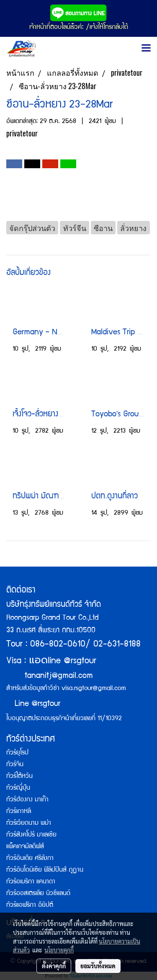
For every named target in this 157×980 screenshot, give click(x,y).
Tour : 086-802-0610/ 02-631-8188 (73, 645)
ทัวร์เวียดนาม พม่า (29, 824)
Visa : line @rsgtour (51, 661)
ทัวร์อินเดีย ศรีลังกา (30, 859)
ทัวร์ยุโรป (17, 753)
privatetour (22, 133)
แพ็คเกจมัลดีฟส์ (25, 847)
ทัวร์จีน (15, 765)
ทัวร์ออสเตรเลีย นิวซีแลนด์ (38, 894)
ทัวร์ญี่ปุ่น (18, 788)
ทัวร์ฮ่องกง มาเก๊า (27, 800)
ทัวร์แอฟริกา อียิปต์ (30, 906)
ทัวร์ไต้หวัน (19, 777)
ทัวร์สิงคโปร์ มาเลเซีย (31, 835)
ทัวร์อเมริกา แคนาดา (31, 882)
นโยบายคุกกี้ (59, 950)
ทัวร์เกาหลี (19, 812)
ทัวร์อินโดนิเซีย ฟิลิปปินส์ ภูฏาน (45, 870)
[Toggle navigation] (146, 49)
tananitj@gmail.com (59, 676)
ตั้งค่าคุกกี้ (54, 966)
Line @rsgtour (33, 704)
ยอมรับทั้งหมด (98, 966)
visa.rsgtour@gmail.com (94, 689)
